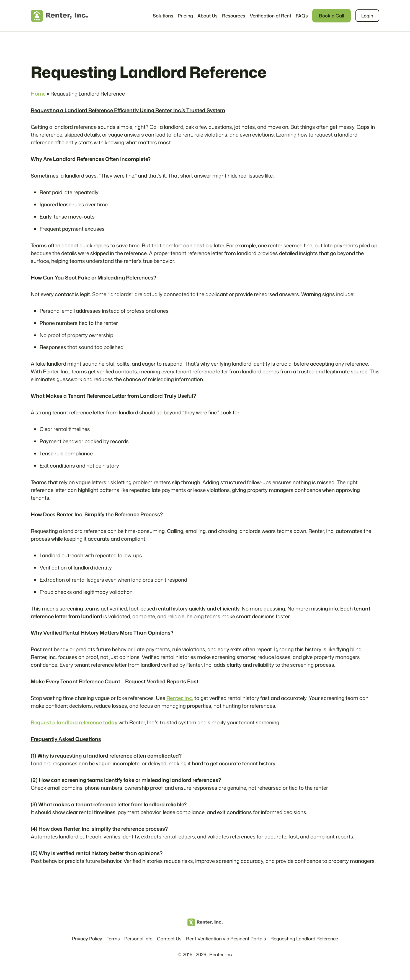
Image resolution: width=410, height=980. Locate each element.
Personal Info (138, 939)
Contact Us (169, 939)
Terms (113, 939)
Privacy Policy (87, 939)
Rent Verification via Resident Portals (226, 939)
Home (38, 94)
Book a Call (332, 16)
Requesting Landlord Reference (304, 939)
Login (367, 16)
